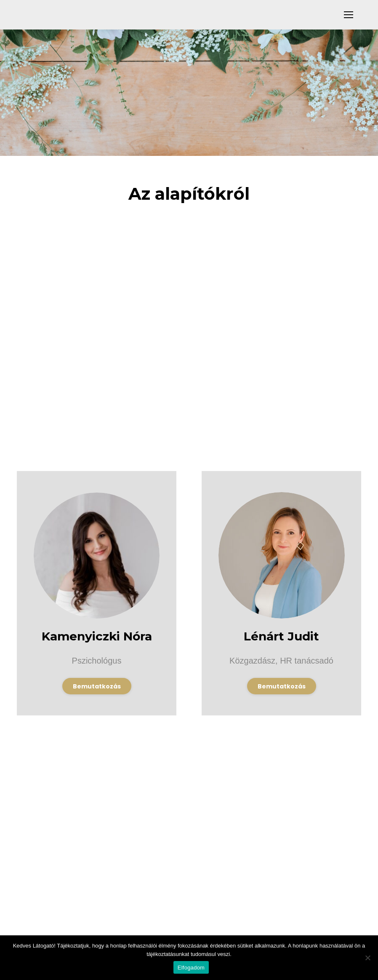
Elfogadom (191, 968)
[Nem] (367, 958)
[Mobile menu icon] (349, 15)
